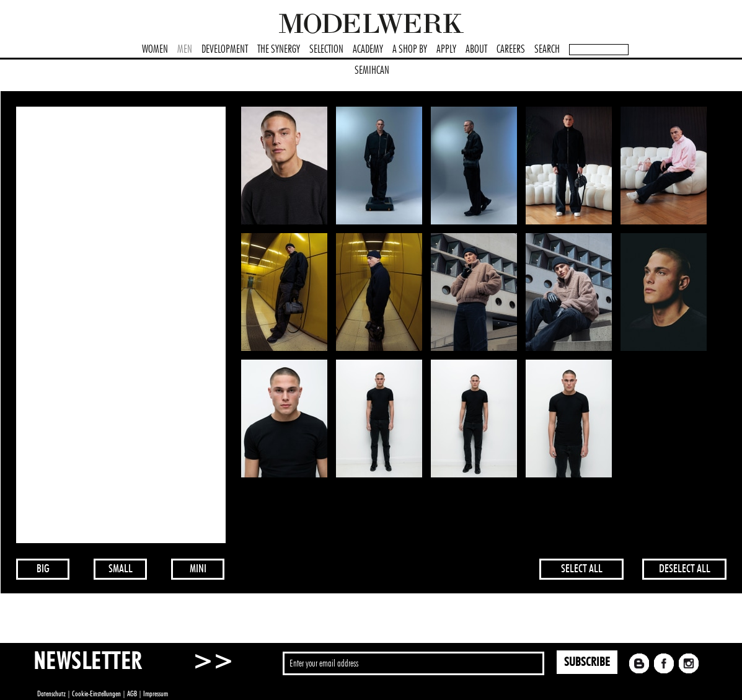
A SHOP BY (410, 50)
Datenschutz (51, 694)
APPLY (446, 50)
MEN (185, 50)
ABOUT (476, 50)
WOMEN (155, 50)
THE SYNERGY (279, 50)
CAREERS (511, 50)
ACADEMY (368, 50)
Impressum (156, 694)
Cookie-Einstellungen (96, 694)
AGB (132, 694)
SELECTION (326, 50)
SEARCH (547, 50)
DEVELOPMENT (225, 50)
